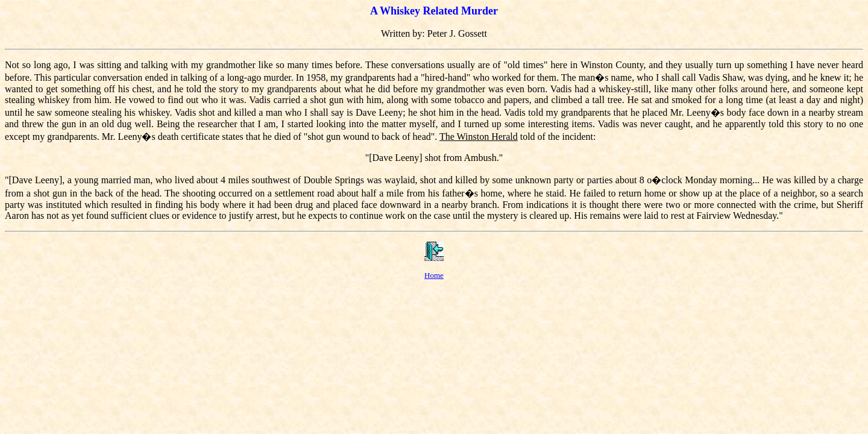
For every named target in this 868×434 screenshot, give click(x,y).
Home (434, 275)
